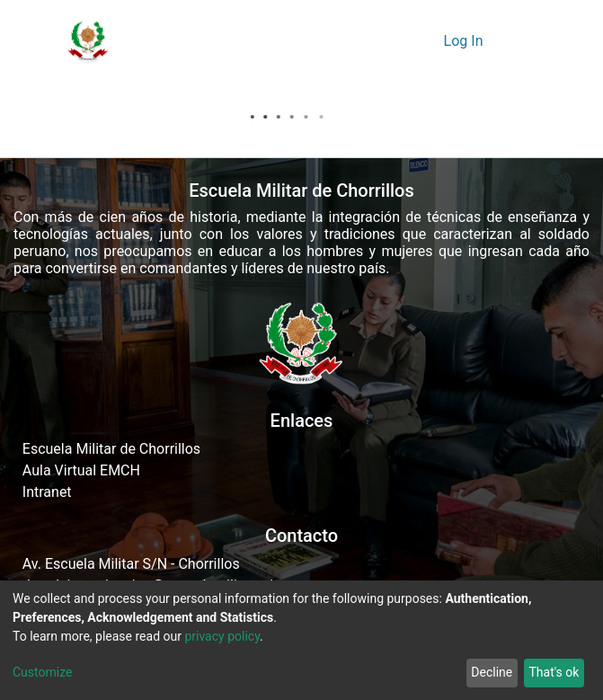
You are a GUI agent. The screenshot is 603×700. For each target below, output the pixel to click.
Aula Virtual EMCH (81, 470)
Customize (42, 672)
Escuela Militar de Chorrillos (111, 449)
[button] (425, 41)
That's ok (554, 672)
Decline (492, 672)
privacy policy (222, 636)
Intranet (47, 492)
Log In (466, 41)
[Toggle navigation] (519, 41)
